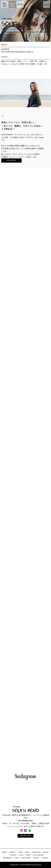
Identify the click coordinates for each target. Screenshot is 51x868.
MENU (27, 852)
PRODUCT (13, 855)
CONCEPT (12, 852)
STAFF (20, 852)
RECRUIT (36, 858)
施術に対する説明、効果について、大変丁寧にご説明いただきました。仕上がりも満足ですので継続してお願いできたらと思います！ (24, 64)
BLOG (21, 855)
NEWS (28, 855)
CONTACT (45, 858)
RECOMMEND (7, 858)
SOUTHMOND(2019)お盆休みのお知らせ (18, 52)
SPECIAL (46, 852)
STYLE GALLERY (38, 855)
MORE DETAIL (11, 160)
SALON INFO (26, 836)
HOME (20, 4)
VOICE (17, 858)
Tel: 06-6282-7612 (8, 35)
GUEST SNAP (26, 858)
